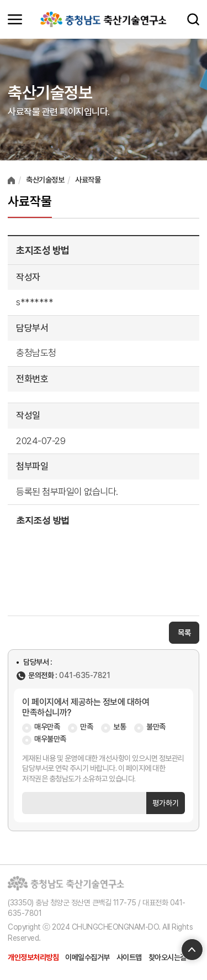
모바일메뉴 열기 (15, 19)
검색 (193, 19)
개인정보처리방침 (33, 957)
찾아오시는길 (168, 957)
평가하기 (166, 803)
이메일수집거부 (87, 957)
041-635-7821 (84, 676)
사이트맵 (129, 957)
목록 (184, 633)
